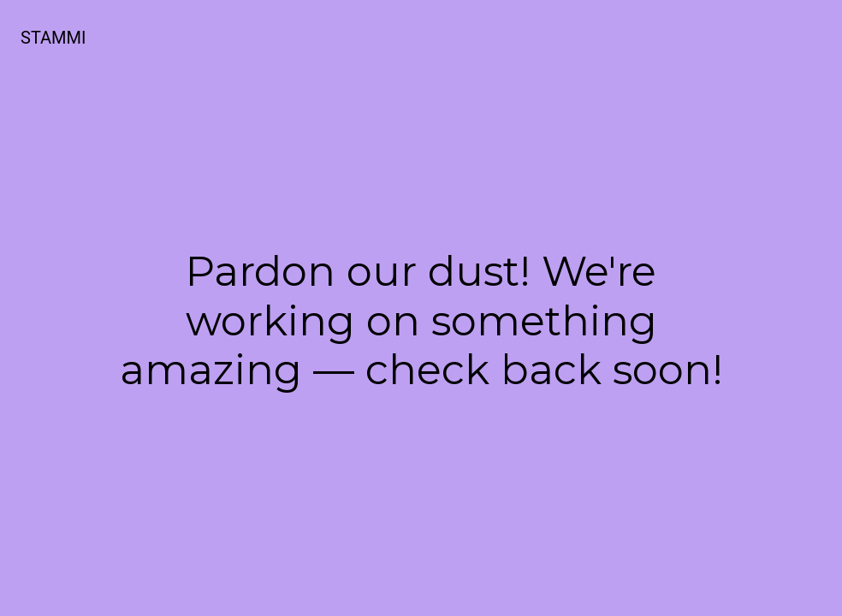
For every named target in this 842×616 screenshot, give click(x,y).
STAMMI (53, 38)
